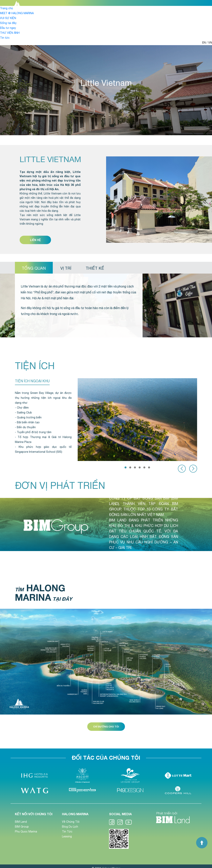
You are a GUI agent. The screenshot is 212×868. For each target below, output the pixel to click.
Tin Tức (67, 831)
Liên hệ (35, 240)
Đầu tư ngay (8, 28)
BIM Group (22, 827)
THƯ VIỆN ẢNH (10, 33)
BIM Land (21, 822)
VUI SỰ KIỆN (8, 18)
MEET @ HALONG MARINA (17, 13)
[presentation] (182, 469)
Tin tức (5, 38)
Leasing (67, 836)
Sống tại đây (8, 23)
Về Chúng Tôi (71, 822)
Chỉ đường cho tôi (106, 727)
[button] (126, 467)
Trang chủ (6, 8)
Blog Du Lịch (70, 827)
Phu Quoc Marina (26, 831)
